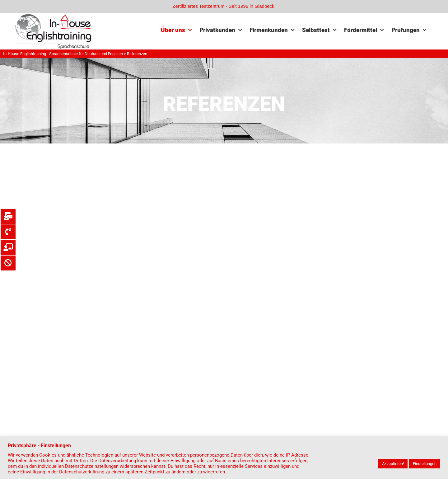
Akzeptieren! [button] (393, 464)
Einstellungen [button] (425, 464)
